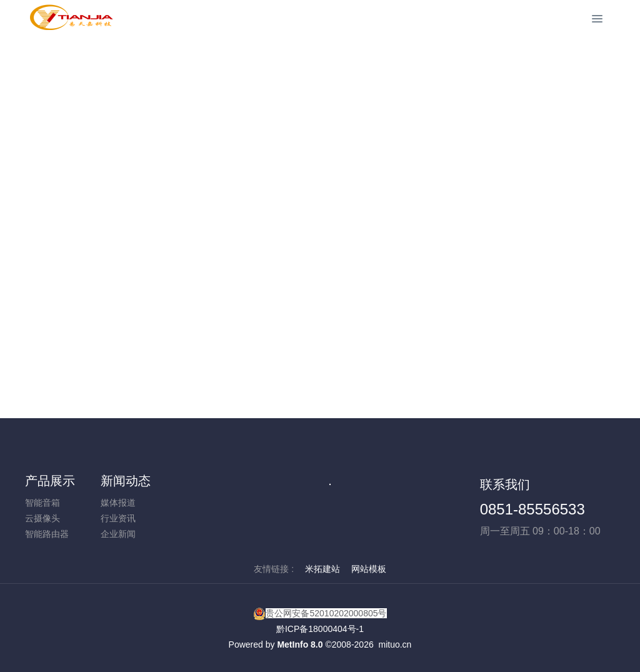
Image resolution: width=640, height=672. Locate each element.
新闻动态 (126, 481)
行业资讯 (118, 518)
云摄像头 (42, 518)
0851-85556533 (532, 509)
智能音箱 (42, 503)
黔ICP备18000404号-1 (320, 629)
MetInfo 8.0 (300, 644)
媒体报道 (118, 503)
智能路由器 (47, 534)
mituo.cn (395, 644)
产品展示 (50, 481)
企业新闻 (118, 534)
